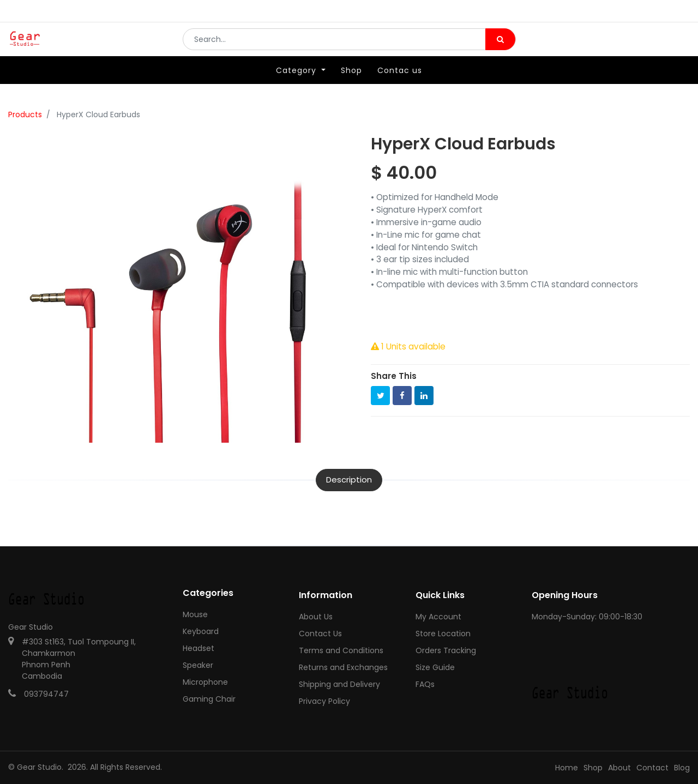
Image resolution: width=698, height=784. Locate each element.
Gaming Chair (209, 699)
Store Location (443, 634)
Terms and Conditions (341, 650)
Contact (652, 768)
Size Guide (435, 667)
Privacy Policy (324, 701)
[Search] (500, 47)
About (619, 768)
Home (567, 768)
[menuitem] (351, 86)
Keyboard (201, 631)
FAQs (425, 684)
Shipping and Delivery (339, 684)
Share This (394, 376)
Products (25, 114)
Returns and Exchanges (343, 667)
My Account (438, 617)
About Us (316, 617)
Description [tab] (349, 480)
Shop (593, 768)
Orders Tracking (446, 650)
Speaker (198, 665)
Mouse (195, 614)
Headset (198, 648)
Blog (682, 768)
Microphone (205, 682)
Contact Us (320, 634)
